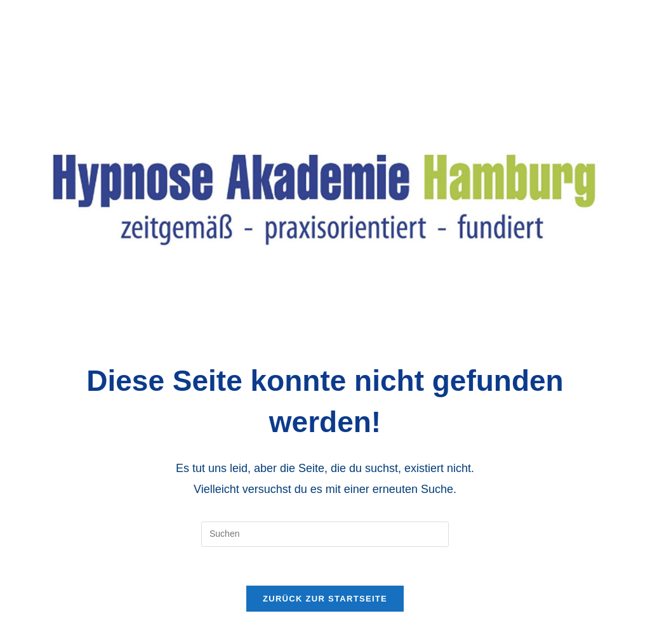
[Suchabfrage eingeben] (325, 534)
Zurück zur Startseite (325, 599)
